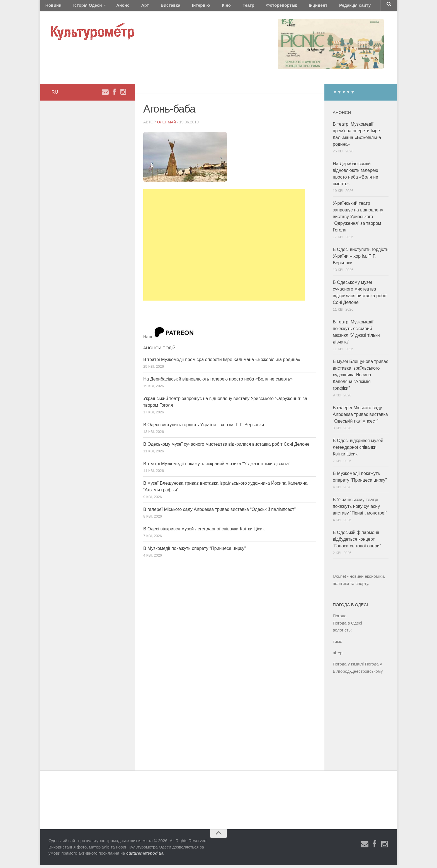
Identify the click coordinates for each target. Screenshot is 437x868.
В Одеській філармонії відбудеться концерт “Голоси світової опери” (357, 542)
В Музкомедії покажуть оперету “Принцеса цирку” (195, 551)
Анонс (114, 7)
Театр (217, 7)
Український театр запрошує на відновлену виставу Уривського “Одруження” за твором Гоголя (358, 220)
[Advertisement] (224, 248)
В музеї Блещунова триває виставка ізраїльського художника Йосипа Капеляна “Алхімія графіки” (360, 378)
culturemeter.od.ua (145, 856)
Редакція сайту (310, 7)
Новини (52, 7)
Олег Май (167, 125)
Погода (340, 619)
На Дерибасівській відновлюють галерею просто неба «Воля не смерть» (218, 382)
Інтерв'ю (178, 7)
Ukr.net (339, 580)
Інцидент (278, 7)
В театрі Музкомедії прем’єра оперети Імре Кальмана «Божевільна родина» (222, 363)
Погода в (347, 626)
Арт (131, 7)
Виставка (152, 7)
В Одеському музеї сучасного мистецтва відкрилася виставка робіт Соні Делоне (226, 447)
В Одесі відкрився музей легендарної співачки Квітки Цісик (204, 532)
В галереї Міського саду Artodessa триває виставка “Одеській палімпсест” (219, 512)
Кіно (199, 7)
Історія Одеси (82, 7)
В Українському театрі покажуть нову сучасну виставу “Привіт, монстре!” (360, 510)
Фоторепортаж (246, 7)
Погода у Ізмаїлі (348, 667)
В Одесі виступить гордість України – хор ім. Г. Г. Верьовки (204, 428)
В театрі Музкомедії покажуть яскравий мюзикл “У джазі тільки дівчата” (217, 467)
